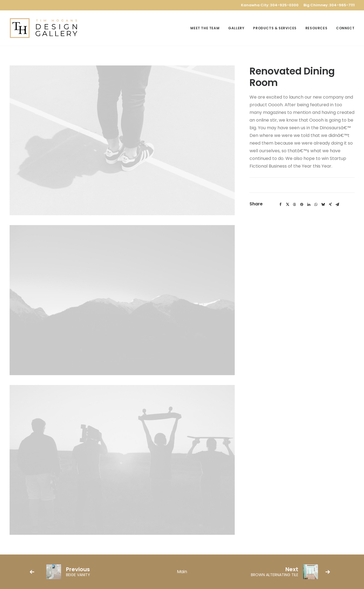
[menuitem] (207, 28)
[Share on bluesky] (323, 205)
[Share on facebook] (280, 205)
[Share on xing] (330, 205)
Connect (345, 28)
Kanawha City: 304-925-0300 (270, 5)
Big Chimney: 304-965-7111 (329, 5)
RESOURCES (316, 28)
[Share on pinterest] (302, 205)
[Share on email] (337, 205)
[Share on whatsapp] (316, 205)
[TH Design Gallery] (44, 28)
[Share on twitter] (288, 205)
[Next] (275, 572)
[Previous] (89, 572)
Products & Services (275, 28)
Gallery (236, 28)
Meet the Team (205, 28)
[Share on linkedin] (309, 205)
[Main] (182, 572)
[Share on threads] (295, 205)
